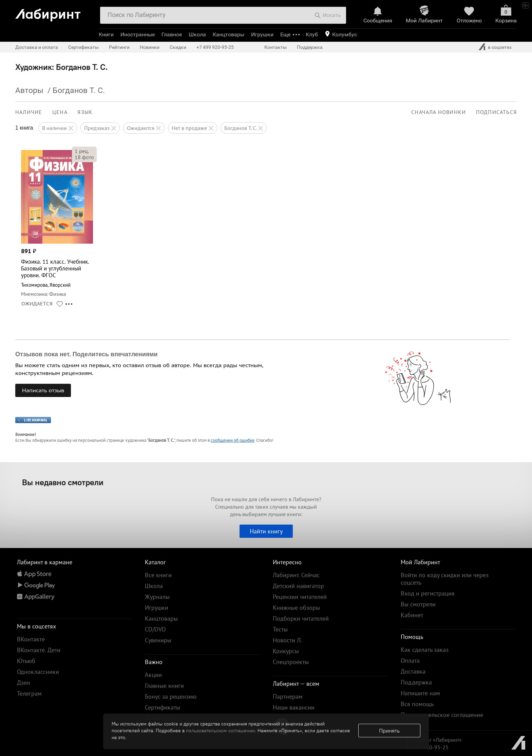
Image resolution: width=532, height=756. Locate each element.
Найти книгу (266, 531)
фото (84, 157)
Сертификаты (83, 47)
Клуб (312, 34)
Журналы (157, 597)
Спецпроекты (291, 662)
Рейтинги (119, 47)
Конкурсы (286, 651)
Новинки (150, 47)
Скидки (178, 47)
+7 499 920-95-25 (215, 47)
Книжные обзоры (296, 608)
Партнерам (288, 696)
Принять (389, 731)
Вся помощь (417, 704)
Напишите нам (420, 693)
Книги (106, 34)
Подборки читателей (301, 618)
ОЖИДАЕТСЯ (37, 304)
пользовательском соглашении (220, 731)
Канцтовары (229, 34)
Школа (197, 34)
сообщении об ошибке (233, 440)
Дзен (24, 683)
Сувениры (158, 640)
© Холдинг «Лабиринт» (434, 740)
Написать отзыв (43, 390)
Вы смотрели (418, 604)
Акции (153, 675)
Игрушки (262, 34)
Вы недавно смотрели (63, 482)
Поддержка (310, 47)
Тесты (280, 629)
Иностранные (138, 34)
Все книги (158, 575)
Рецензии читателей (300, 597)
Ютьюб (26, 661)
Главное (172, 34)
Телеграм (29, 693)
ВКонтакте (31, 639)
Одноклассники (38, 672)
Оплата (410, 660)
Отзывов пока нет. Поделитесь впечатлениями (87, 354)
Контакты (275, 47)
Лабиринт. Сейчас (296, 575)
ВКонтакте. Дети (39, 650)
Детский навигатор (298, 586)
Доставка (413, 671)
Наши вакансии (294, 707)
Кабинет (412, 615)
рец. (82, 151)
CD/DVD (155, 629)
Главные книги (164, 686)
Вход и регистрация (428, 593)
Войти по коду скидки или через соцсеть (445, 579)
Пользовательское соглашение (442, 715)
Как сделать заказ (425, 650)
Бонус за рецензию (171, 696)
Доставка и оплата (37, 47)
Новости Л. (287, 640)
